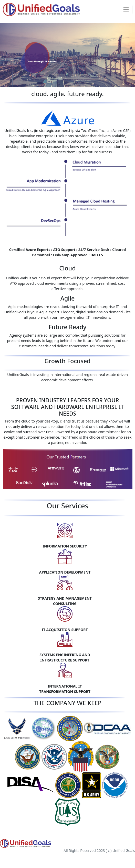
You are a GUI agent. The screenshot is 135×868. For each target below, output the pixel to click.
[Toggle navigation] (126, 10)
